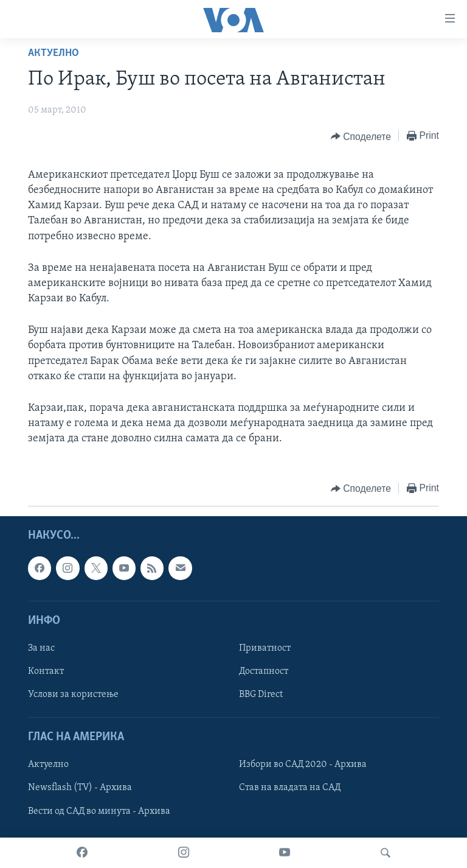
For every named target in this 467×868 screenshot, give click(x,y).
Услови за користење (73, 695)
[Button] (361, 136)
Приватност (265, 648)
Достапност (264, 671)
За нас (41, 648)
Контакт (46, 671)
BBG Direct (261, 695)
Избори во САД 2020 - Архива (303, 765)
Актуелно (54, 53)
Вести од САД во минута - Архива (99, 811)
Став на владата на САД (290, 788)
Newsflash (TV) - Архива (80, 788)
